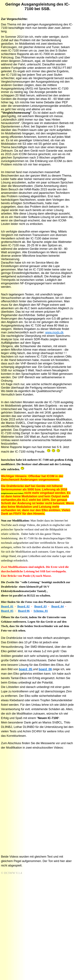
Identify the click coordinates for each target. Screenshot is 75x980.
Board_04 (57, 606)
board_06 (45, 669)
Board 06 (24, 611)
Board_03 (40, 606)
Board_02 (23, 606)
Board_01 (7, 606)
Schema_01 (41, 611)
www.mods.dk (54, 332)
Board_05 (7, 611)
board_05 (26, 669)
